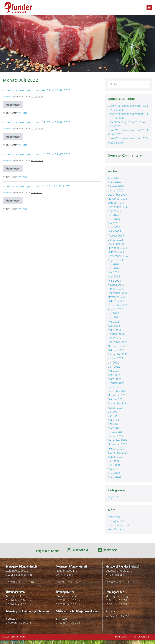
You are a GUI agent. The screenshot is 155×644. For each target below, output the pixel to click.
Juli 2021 (113, 412)
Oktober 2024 (116, 252)
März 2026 (114, 182)
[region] (77, 43)
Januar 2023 (115, 338)
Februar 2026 (116, 186)
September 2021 (118, 403)
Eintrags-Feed (116, 521)
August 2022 (115, 358)
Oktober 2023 (116, 301)
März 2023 (114, 330)
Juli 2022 (113, 363)
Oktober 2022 (116, 350)
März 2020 (114, 477)
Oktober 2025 (116, 203)
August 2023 (115, 309)
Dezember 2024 (117, 244)
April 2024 (114, 276)
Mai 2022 (114, 371)
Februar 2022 (116, 383)
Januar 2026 (115, 190)
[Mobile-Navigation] (149, 7)
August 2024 (115, 260)
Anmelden (114, 517)
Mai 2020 (114, 469)
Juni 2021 (114, 416)
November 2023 (117, 297)
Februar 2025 (116, 236)
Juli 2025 (113, 215)
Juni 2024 (114, 268)
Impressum (121, 637)
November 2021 (117, 395)
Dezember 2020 (117, 440)
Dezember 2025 (117, 195)
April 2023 (114, 326)
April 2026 (114, 178)
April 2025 (114, 227)
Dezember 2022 (117, 342)
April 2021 (114, 424)
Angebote (22, 113)
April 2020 (114, 473)
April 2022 (114, 375)
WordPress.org (117, 529)
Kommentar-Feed (118, 525)
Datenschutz (141, 637)
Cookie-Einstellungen (12, 642)
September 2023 (118, 305)
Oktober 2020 (116, 449)
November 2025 (117, 199)
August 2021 (115, 408)
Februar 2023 (116, 334)
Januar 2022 (115, 387)
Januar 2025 (115, 240)
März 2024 (114, 281)
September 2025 (118, 207)
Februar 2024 (116, 285)
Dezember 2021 (117, 391)
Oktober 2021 (116, 399)
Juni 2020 (114, 465)
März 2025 (114, 231)
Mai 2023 (114, 322)
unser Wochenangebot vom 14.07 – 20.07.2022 (36, 186)
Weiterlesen (14, 106)
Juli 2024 (113, 264)
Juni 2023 (114, 317)
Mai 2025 (114, 223)
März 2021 (114, 428)
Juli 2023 (113, 313)
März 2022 (114, 379)
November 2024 (117, 248)
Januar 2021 (115, 436)
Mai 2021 (114, 420)
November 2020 (117, 444)
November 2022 (117, 346)
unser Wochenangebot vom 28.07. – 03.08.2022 (37, 122)
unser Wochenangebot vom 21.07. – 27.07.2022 (37, 154)
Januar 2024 (115, 289)
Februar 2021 (116, 432)
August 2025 (115, 211)
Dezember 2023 (117, 293)
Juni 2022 (114, 367)
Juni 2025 (114, 219)
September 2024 (118, 256)
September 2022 (118, 354)
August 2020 (115, 457)
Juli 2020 (113, 461)
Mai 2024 (114, 272)
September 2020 (118, 453)
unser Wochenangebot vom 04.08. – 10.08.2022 (37, 90)
